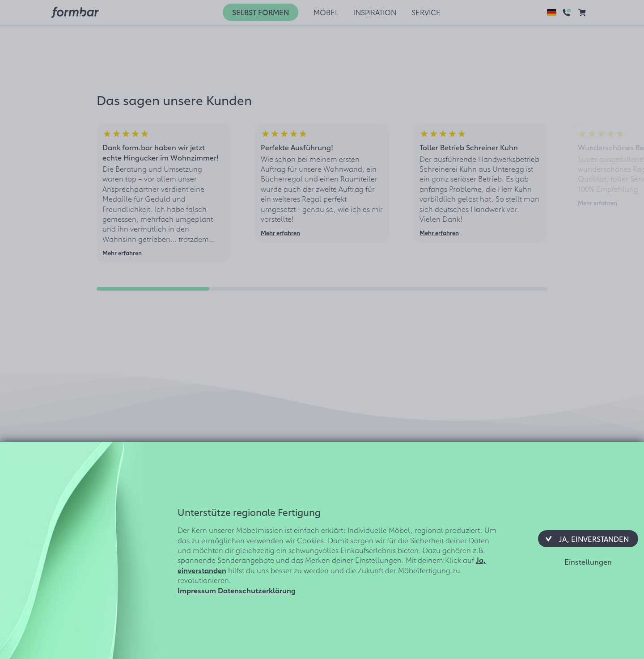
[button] (588, 539)
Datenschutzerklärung (257, 590)
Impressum (197, 590)
